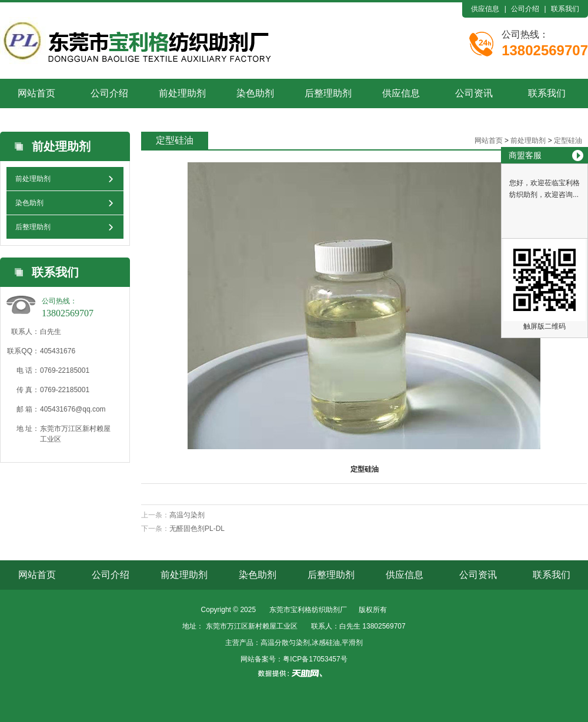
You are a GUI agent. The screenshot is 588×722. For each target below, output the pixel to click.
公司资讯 (474, 93)
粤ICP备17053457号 (315, 659)
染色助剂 (255, 93)
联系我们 (565, 9)
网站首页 (36, 93)
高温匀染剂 (187, 515)
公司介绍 (525, 9)
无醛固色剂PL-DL (197, 529)
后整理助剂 (328, 93)
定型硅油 (568, 141)
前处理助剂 (182, 93)
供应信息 (485, 9)
